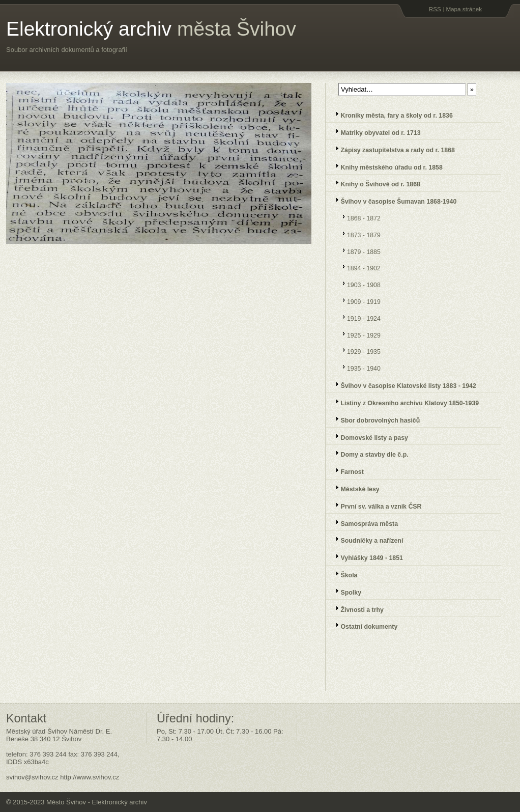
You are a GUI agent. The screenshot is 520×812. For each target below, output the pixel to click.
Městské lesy (354, 488)
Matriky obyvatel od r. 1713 (375, 132)
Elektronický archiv (151, 29)
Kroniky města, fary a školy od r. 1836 (391, 114)
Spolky (345, 591)
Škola (343, 574)
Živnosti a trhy (356, 609)
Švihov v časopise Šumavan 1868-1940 (393, 200)
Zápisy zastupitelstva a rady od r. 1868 (392, 149)
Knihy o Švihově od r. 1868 (375, 183)
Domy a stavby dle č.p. (369, 453)
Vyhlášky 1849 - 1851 (366, 557)
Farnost (346, 471)
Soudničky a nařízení (366, 539)
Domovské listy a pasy (369, 437)
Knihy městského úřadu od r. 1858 (386, 166)
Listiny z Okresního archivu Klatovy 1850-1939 (404, 402)
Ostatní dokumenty (363, 625)
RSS (435, 9)
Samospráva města (364, 523)
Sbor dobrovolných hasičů (374, 419)
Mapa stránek (464, 9)
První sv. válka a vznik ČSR (375, 505)
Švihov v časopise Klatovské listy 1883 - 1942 (403, 385)
